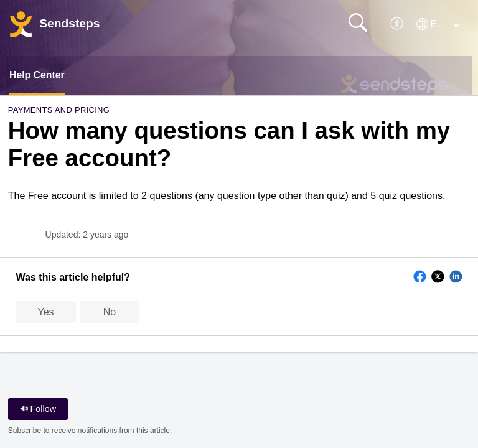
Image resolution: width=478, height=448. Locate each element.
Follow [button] (38, 409)
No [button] (110, 312)
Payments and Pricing (59, 110)
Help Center (37, 75)
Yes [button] (46, 312)
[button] (397, 24)
